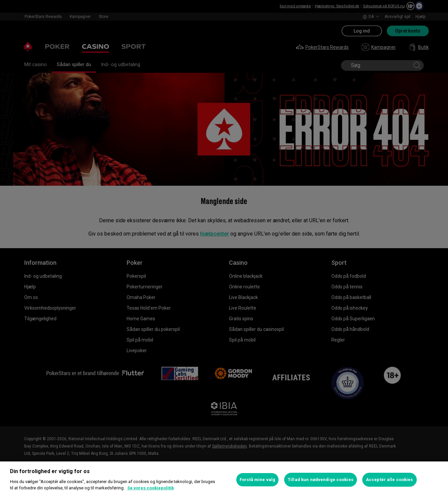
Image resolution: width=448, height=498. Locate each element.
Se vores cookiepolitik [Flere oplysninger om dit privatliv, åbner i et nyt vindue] (151, 488)
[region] (224, 480)
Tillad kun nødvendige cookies (321, 480)
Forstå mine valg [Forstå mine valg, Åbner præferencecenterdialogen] (257, 480)
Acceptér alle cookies (390, 480)
